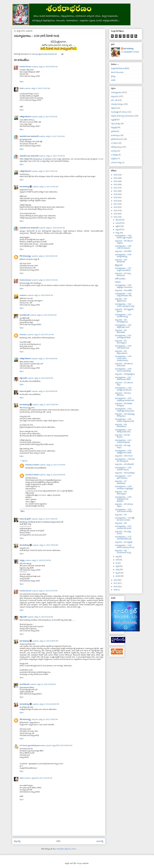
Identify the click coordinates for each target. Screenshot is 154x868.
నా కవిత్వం (115, 155)
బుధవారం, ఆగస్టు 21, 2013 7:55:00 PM (45, 545)
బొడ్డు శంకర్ (23, 378)
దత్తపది (113, 108)
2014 (116, 214)
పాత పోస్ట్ (100, 841)
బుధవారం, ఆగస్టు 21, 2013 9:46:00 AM (40, 295)
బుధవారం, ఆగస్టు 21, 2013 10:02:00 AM (43, 315)
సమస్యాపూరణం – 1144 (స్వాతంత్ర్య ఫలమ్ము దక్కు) (125, 410)
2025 (116, 178)
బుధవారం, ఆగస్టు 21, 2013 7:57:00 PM (52, 465)
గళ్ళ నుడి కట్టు (116, 124)
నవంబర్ (118, 223)
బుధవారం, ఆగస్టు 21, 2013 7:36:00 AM (44, 171)
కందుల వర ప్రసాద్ (25, 391)
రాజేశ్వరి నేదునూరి (25, 117)
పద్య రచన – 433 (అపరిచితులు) (121, 425)
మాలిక (113, 80)
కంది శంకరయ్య (24, 187)
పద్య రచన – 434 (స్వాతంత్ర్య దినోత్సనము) (125, 415)
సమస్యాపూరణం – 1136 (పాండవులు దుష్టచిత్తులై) (124, 487)
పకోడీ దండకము (120, 279)
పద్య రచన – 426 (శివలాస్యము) (121, 493)
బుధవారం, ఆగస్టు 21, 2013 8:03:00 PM (52, 475)
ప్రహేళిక (113, 131)
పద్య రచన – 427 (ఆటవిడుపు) (121, 482)
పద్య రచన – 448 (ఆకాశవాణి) (121, 261)
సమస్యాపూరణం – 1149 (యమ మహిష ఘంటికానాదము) (123, 358)
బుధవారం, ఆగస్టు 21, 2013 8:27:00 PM (45, 591)
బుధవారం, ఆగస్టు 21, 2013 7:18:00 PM (44, 519)
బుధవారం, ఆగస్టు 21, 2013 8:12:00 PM (38, 560)
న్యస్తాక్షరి (114, 120)
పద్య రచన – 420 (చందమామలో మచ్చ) (123, 551)
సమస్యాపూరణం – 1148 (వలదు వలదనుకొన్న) (123, 370)
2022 (116, 188)
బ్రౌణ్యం (113, 76)
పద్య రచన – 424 (121, 515)
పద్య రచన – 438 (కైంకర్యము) (125, 374)
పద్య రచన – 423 (121, 523)
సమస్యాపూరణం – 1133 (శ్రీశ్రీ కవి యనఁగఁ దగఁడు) (125, 519)
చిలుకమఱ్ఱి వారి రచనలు (119, 112)
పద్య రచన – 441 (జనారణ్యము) (121, 342)
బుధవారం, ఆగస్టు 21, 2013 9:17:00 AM (45, 280)
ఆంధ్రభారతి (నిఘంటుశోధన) (120, 68)
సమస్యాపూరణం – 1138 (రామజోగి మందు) (123, 469)
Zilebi (22, 88)
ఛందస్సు (114, 151)
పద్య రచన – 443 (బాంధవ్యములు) (121, 321)
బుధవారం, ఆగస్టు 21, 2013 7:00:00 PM (45, 405)
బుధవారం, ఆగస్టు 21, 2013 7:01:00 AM (37, 88)
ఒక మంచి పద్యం (116, 162)
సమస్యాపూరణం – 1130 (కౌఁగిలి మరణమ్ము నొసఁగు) (125, 546)
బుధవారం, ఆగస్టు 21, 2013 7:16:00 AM (52, 156)
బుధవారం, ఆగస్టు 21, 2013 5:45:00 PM (44, 359)
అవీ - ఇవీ (114, 100)
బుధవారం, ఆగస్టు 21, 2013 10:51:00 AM (40, 335)
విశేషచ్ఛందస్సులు (117, 147)
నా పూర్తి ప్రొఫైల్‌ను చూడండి (130, 52)
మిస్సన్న (22, 560)
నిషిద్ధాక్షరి (114, 127)
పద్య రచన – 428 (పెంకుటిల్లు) (125, 473)
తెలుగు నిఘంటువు (117, 72)
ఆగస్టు (118, 233)
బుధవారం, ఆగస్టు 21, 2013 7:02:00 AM (44, 117)
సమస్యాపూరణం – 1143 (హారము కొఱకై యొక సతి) (124, 420)
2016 (116, 207)
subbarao (23, 295)
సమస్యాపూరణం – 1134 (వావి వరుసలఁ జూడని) (123, 510)
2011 (116, 583)
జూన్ (117, 560)
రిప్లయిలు (25, 461)
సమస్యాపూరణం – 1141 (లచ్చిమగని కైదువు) (123, 441)
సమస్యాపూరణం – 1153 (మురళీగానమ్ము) (123, 316)
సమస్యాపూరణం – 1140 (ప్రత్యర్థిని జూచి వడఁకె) (123, 452)
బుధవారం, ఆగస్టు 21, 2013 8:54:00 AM (52, 228)
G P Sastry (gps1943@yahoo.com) (32, 745)
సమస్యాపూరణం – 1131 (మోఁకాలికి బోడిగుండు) (123, 538)
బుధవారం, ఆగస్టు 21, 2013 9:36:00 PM (43, 684)
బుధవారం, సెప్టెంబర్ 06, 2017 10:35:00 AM (38, 778)
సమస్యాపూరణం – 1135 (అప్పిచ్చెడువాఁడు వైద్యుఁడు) (123, 499)
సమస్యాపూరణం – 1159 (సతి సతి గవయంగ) (123, 247)
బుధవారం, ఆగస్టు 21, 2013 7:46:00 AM (45, 187)
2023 (116, 185)
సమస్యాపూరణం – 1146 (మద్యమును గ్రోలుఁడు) (123, 389)
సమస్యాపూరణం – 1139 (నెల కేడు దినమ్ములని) (125, 460)
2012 (116, 580)
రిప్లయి (22, 81)
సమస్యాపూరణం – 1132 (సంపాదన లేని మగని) (123, 527)
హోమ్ (58, 841)
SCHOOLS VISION (32, 465)
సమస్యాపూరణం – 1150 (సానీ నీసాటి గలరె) (123, 347)
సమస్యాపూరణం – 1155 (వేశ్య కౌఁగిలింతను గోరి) (123, 295)
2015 (116, 211)
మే (117, 563)
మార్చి (118, 569)
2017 (116, 204)
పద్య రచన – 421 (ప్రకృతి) (124, 542)
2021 (116, 191)
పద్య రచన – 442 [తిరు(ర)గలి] (121, 331)
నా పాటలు (115, 143)
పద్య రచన (115, 96)
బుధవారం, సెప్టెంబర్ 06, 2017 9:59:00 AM (59, 745)
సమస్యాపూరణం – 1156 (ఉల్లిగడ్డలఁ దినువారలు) (124, 286)
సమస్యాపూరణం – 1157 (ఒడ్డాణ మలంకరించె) (123, 269)
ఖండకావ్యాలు (116, 135)
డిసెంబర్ (118, 220)
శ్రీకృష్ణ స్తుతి (119, 265)
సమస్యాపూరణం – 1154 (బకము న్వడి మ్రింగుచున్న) (125, 305)
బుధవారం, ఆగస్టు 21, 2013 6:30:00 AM (45, 67)
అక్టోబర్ (118, 226)
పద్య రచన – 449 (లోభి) (123, 251)
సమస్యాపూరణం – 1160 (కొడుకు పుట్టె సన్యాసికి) (123, 237)
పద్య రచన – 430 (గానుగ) (124, 456)
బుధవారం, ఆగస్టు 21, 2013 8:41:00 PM (40, 617)
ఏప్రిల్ (118, 566)
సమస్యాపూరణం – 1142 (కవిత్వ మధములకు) (123, 431)
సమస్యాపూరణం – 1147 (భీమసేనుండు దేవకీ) (123, 378)
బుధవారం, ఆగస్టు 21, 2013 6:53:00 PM (44, 391)
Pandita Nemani (25, 67)
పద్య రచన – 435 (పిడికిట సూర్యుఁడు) (124, 404)
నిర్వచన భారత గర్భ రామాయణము (123, 116)
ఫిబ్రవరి (118, 573)
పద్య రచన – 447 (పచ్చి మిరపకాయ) (123, 274)
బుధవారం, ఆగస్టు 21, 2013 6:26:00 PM (40, 378)
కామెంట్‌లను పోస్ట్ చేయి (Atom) (66, 849)
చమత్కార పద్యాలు (117, 104)
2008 (116, 590)
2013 (116, 217)
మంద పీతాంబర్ (25, 315)
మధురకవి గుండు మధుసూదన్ (29, 136)
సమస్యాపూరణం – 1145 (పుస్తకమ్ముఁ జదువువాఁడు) (125, 399)
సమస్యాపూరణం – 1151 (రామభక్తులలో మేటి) (123, 336)
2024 (116, 181)
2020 (116, 194)
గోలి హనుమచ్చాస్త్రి (25, 256)
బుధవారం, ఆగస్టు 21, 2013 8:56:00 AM (45, 256)
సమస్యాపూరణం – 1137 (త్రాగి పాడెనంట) (123, 477)
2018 (116, 201)
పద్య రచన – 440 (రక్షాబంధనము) (121, 352)
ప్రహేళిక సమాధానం (117, 139)
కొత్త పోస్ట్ (17, 841)
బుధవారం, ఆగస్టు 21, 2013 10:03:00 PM (46, 704)
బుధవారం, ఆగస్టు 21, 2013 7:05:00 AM (52, 136)
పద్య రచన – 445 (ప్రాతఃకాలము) (121, 300)
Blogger (80, 863)
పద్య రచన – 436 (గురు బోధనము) (123, 394)
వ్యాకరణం (114, 159)
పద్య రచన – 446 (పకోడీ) (123, 290)
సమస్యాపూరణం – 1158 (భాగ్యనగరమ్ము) (123, 256)
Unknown (23, 335)
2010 (116, 587)
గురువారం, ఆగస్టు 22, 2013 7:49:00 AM (45, 719)
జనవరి (118, 576)
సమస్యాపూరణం (116, 92)
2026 (116, 175)
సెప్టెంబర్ (118, 229)
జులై (117, 557)
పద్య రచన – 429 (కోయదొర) (124, 464)
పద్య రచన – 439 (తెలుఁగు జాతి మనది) (124, 365)
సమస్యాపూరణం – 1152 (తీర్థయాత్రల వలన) (123, 326)
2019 (116, 197)
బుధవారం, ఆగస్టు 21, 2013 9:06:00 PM (45, 641)
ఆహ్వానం (118, 282)
